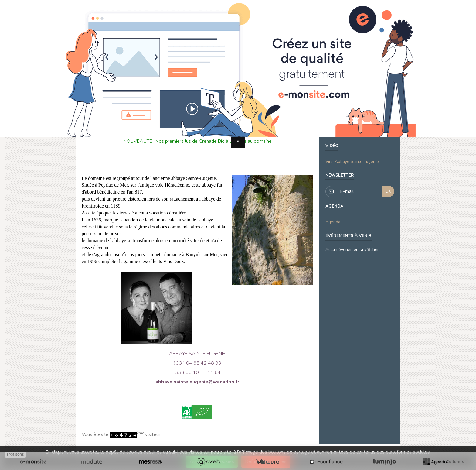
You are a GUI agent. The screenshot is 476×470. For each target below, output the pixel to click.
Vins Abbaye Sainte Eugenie (352, 161)
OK (388, 191)
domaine (333, 132)
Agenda (333, 222)
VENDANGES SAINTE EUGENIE (355, 122)
